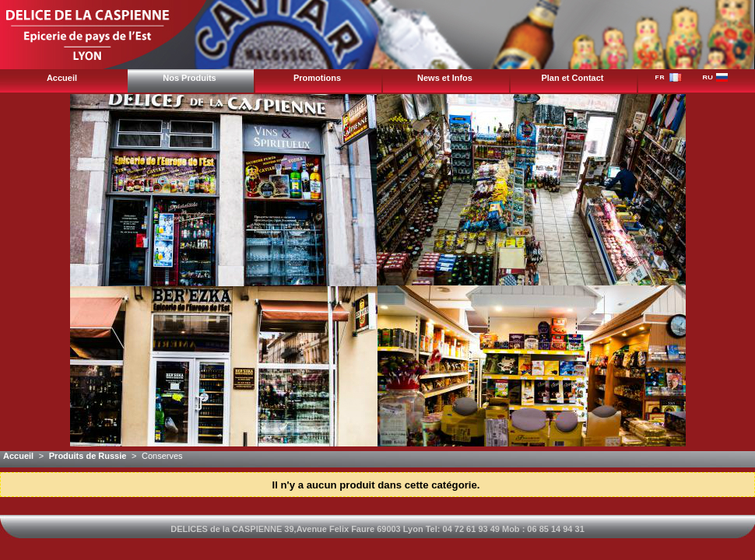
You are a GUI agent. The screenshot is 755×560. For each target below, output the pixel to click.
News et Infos (445, 78)
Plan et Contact (572, 78)
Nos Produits (189, 78)
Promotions (317, 78)
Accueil (62, 78)
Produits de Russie (88, 456)
